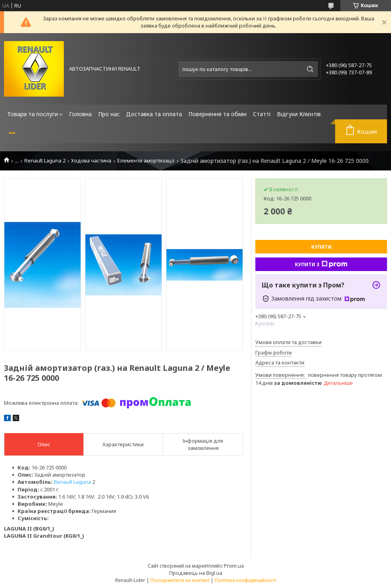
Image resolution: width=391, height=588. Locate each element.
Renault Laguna (72, 482)
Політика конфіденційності (245, 580)
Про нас (109, 114)
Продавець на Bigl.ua (196, 573)
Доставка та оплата (154, 114)
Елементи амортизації (146, 161)
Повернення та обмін (217, 114)
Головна (80, 114)
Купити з (321, 264)
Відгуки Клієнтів (299, 114)
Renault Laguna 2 (45, 161)
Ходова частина (91, 161)
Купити (321, 247)
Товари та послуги (33, 114)
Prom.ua (234, 566)
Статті (262, 114)
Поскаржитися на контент (180, 580)
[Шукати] (310, 69)
